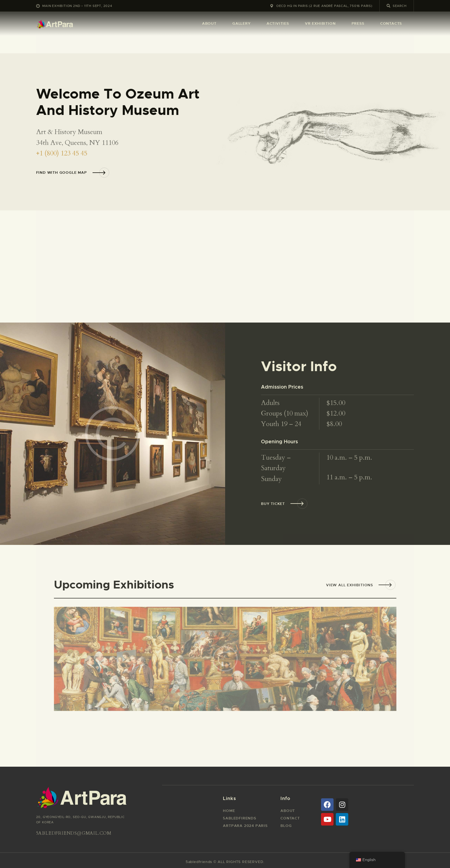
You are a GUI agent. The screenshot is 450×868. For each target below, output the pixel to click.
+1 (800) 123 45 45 (62, 153)
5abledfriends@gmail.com (74, 833)
